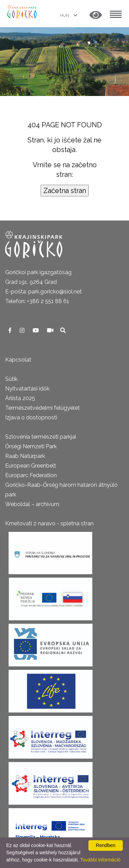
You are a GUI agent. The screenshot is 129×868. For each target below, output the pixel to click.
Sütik (11, 379)
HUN (65, 15)
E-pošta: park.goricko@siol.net (44, 292)
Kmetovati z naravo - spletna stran (49, 523)
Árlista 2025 (20, 398)
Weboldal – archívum (32, 504)
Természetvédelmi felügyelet (42, 408)
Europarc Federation (31, 475)
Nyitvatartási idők (27, 389)
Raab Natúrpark (25, 456)
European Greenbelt (31, 466)
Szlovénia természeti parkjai (41, 437)
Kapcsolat (18, 360)
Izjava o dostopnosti (31, 417)
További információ (100, 860)
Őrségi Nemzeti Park (31, 446)
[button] (96, 15)
